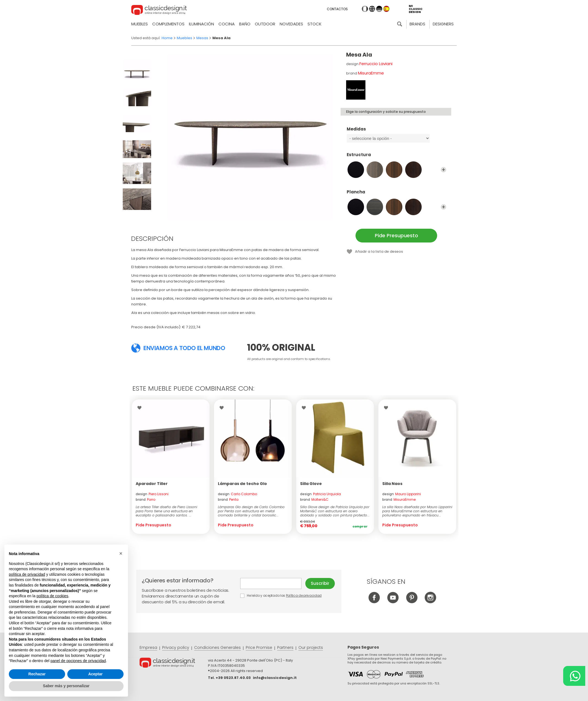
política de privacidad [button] (27, 574)
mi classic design (416, 9)
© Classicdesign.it (174, 663)
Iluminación (201, 24)
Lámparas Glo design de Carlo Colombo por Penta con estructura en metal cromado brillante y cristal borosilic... (251, 511)
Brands (417, 24)
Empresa (148, 647)
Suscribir (320, 583)
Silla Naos (392, 484)
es (386, 9)
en (372, 9)
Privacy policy (176, 647)
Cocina (227, 24)
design (152, 494)
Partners (285, 647)
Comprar (360, 526)
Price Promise (259, 647)
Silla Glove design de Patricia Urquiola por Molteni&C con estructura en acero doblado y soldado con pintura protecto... (335, 511)
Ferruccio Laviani (376, 64)
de (379, 9)
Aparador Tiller (152, 484)
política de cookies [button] (52, 596)
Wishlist (141, 408)
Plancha (396, 194)
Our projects (311, 647)
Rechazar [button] (37, 674)
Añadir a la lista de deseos (379, 251)
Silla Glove (311, 484)
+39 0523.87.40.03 (233, 678)
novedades (291, 24)
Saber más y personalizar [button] (66, 686)
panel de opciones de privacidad (78, 661)
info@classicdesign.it (275, 678)
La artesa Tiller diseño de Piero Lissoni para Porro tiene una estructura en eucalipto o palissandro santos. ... (166, 511)
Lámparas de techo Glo (242, 484)
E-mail (271, 583)
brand (145, 499)
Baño (245, 24)
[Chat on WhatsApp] (574, 676)
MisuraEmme (371, 73)
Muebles (140, 24)
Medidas (396, 132)
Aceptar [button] (95, 674)
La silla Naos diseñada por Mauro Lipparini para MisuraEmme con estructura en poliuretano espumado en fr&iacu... (417, 511)
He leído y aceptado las (281, 595)
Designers (443, 24)
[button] (121, 553)
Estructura (396, 157)
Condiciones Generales (217, 647)
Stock (315, 24)
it (365, 9)
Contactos (337, 9)
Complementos (168, 24)
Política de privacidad (304, 595)
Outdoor (265, 24)
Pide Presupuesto (396, 235)
